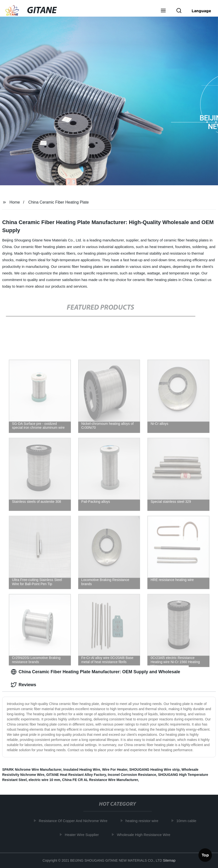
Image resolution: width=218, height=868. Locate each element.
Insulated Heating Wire (82, 770)
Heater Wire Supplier (83, 834)
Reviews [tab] (23, 685)
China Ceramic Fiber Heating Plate (59, 202)
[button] (163, 11)
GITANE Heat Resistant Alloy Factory (76, 775)
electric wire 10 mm (44, 780)
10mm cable (188, 821)
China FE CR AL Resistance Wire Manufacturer (100, 780)
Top (205, 854)
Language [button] (201, 11)
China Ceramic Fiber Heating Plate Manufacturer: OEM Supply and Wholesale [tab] (95, 672)
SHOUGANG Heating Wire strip (154, 770)
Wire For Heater (115, 770)
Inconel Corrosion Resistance (132, 775)
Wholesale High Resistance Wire (145, 834)
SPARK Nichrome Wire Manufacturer (32, 770)
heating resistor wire (143, 821)
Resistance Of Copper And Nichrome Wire (75, 821)
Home (15, 202)
